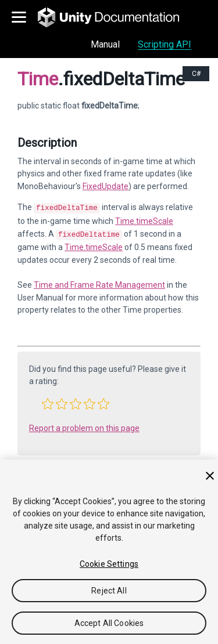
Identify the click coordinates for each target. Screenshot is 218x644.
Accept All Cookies (109, 623)
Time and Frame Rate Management (99, 283)
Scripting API (165, 44)
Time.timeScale (144, 220)
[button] (48, 401)
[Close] (210, 476)
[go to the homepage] (117, 17)
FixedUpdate (106, 186)
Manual (105, 44)
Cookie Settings (109, 564)
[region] (109, 552)
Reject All (109, 591)
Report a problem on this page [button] (84, 426)
